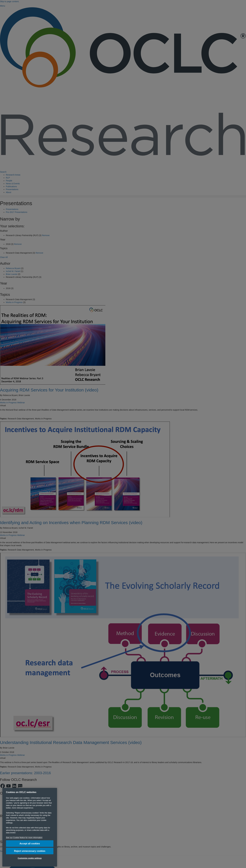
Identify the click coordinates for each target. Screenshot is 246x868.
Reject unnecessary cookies (30, 851)
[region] (30, 827)
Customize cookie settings (30, 858)
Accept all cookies (30, 844)
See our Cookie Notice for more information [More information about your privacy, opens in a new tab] (24, 838)
